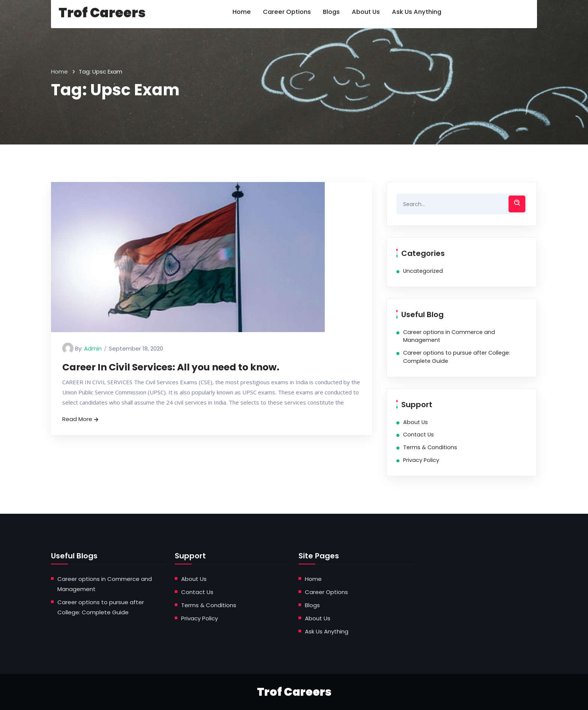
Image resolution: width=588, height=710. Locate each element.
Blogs (312, 605)
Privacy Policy (421, 460)
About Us (415, 422)
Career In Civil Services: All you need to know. (171, 367)
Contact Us (418, 435)
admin (93, 348)
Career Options (326, 592)
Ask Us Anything (327, 631)
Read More (81, 419)
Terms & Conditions (430, 447)
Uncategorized (423, 271)
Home (59, 71)
